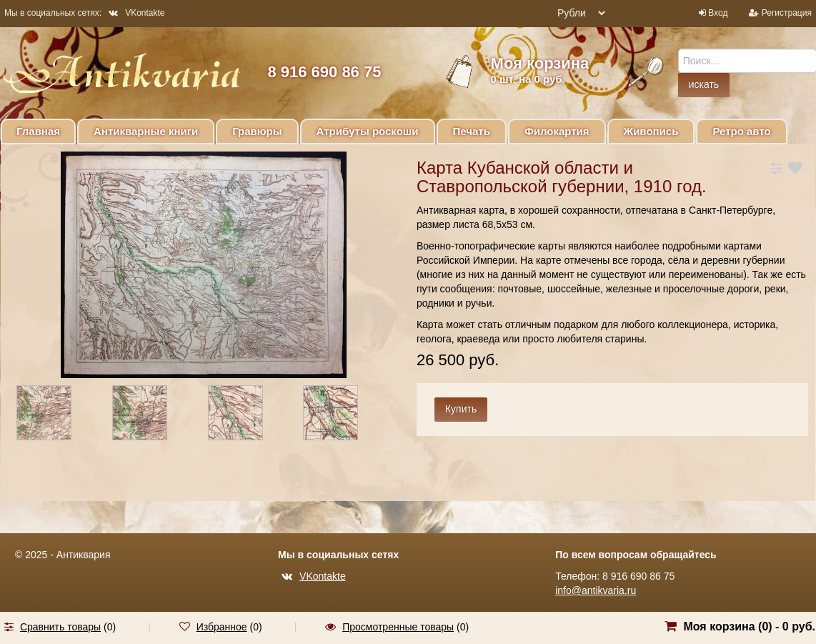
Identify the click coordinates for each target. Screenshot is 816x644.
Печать (472, 131)
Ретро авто (741, 131)
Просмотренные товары (398, 627)
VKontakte (136, 13)
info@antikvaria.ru (596, 590)
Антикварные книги (146, 131)
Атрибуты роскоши (368, 131)
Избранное (222, 627)
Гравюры (257, 131)
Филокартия (557, 131)
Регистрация (787, 13)
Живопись (651, 131)
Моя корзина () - (749, 626)
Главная (38, 131)
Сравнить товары (60, 627)
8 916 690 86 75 (324, 72)
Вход (718, 13)
